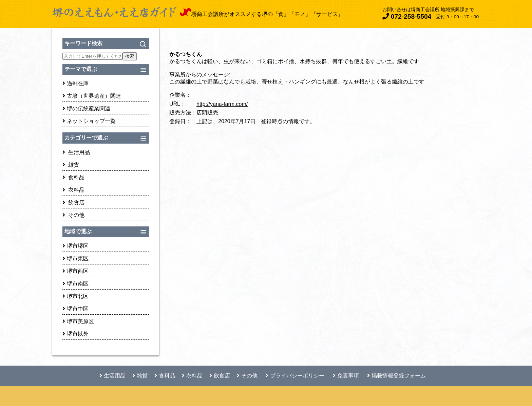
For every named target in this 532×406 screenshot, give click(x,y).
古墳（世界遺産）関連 (92, 96)
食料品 (73, 177)
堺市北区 (75, 296)
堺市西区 (75, 271)
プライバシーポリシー (295, 376)
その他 (73, 215)
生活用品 (76, 152)
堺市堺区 (75, 246)
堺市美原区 (78, 321)
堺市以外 (75, 334)
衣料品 (73, 190)
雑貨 (71, 165)
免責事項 (346, 376)
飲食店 (73, 202)
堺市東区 (75, 259)
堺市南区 (75, 284)
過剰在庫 (75, 83)
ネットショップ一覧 (89, 121)
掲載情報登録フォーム (396, 376)
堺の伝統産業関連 (86, 108)
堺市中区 (75, 309)
